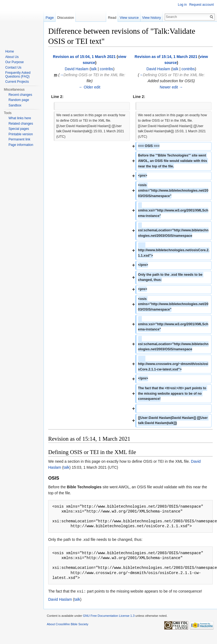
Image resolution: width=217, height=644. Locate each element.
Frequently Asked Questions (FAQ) (18, 75)
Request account (201, 5)
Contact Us (13, 68)
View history (152, 18)
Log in (182, 5)
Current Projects (17, 82)
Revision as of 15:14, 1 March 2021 (166, 57)
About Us (12, 57)
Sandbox (15, 105)
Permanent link (19, 139)
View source (129, 18)
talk (94, 69)
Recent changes (20, 95)
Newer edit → (171, 87)
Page (50, 18)
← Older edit (90, 87)
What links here (20, 118)
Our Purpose (14, 62)
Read (112, 18)
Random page (19, 100)
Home (10, 51)
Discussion (66, 18)
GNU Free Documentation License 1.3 (109, 615)
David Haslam (77, 69)
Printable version (21, 134)
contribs (107, 69)
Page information (21, 145)
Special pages (19, 129)
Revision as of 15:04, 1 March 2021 (84, 57)
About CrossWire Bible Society (68, 624)
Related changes (21, 124)
